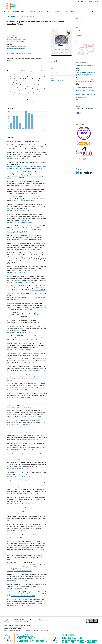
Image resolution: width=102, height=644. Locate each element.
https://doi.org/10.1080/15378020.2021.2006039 (19, 349)
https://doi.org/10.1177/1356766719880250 (33, 440)
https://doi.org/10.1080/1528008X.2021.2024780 (19, 222)
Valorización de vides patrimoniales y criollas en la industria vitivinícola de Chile (85, 82)
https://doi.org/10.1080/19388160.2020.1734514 (29, 249)
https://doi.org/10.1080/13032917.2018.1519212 (19, 476)
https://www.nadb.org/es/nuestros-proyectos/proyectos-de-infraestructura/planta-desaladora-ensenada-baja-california (25, 176)
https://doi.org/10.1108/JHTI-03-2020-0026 (18, 581)
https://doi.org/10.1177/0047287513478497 (18, 159)
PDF (54, 61)
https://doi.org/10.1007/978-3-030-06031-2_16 (29, 186)
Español (78, 33)
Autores (49, 11)
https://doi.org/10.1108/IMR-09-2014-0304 (27, 363)
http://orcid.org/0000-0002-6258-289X (16, 35)
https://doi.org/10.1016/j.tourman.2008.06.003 (25, 193)
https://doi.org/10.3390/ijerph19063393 (17, 232)
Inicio (8, 17)
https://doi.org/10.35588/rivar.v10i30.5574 (20, 53)
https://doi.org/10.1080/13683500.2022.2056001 (19, 571)
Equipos (23, 11)
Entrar (96, 1)
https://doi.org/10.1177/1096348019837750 (25, 282)
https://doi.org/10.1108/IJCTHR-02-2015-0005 (20, 424)
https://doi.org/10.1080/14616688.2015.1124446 (26, 494)
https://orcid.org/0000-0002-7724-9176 (16, 48)
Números (16, 11)
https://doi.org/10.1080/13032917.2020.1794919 (19, 606)
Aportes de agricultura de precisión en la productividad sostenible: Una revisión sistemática (85, 96)
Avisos (72, 11)
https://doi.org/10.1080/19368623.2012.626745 (29, 417)
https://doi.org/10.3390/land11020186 (16, 273)
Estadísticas (40, 11)
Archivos (13, 17)
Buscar (94, 11)
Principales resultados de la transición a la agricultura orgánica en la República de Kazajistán (85, 74)
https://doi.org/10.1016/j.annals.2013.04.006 (18, 588)
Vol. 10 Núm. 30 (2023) (23, 17)
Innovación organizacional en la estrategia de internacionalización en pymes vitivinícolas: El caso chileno (85, 89)
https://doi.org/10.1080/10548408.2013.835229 (23, 596)
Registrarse (90, 1)
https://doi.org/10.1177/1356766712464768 (22, 201)
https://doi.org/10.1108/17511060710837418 (18, 332)
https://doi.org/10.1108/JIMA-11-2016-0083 (20, 397)
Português (79, 35)
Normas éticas (58, 11)
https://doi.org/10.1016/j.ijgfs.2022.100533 (18, 390)
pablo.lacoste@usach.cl (23, 622)
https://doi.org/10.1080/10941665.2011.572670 (19, 407)
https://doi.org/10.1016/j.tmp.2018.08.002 (17, 469)
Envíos (66, 11)
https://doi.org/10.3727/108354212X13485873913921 (20, 503)
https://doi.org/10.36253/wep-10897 (26, 309)
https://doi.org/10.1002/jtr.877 (38, 290)
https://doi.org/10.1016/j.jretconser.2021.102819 (19, 459)
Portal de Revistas (82, 1)
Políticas (31, 11)
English (78, 30)
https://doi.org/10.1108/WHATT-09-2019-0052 (18, 486)
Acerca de (7, 11)
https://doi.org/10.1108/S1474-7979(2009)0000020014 (31, 370)
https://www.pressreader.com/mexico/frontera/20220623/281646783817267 (26, 298)
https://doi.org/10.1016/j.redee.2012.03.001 (27, 340)
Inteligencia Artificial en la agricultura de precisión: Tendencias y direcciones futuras (86, 67)
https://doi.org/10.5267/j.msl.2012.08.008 (17, 513)
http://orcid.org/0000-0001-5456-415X (16, 42)
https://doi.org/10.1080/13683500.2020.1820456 (27, 432)
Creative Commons (44, 620)
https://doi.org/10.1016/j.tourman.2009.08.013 (18, 211)
